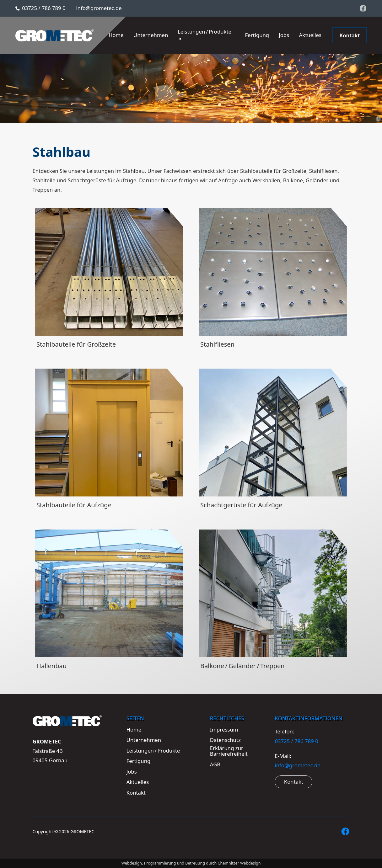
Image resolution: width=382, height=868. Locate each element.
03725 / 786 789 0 (44, 8)
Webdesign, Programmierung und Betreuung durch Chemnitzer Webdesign (191, 863)
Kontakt (294, 782)
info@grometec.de (99, 8)
